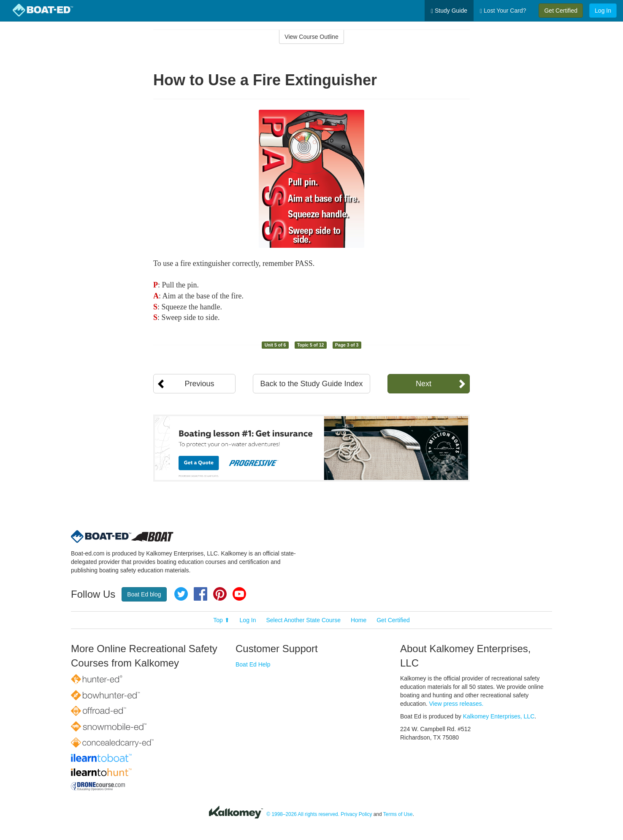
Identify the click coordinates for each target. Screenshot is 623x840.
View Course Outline (311, 37)
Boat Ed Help (253, 664)
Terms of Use (398, 814)
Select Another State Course (303, 620)
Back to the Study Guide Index (311, 384)
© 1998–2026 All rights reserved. (303, 814)
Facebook (200, 594)
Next (424, 384)
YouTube (239, 594)
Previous (199, 384)
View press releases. (456, 704)
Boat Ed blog (144, 594)
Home (359, 620)
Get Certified (561, 11)
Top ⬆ (221, 620)
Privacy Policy (356, 814)
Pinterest (220, 594)
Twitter (181, 594)
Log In (603, 11)
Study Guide (449, 11)
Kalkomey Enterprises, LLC (499, 716)
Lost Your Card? (503, 11)
